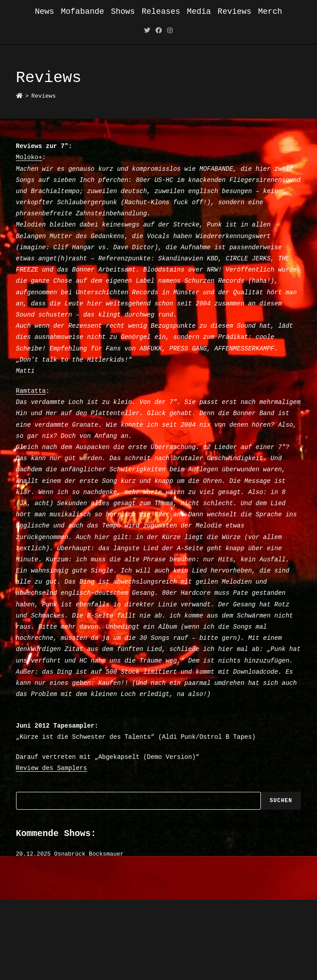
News (44, 12)
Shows (123, 12)
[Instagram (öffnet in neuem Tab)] (170, 31)
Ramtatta (31, 391)
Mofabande (82, 12)
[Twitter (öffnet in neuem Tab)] (147, 31)
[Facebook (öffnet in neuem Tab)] (159, 31)
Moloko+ (29, 157)
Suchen (281, 801)
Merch (270, 12)
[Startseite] (19, 96)
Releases (161, 12)
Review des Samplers (52, 768)
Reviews (235, 12)
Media (199, 12)
